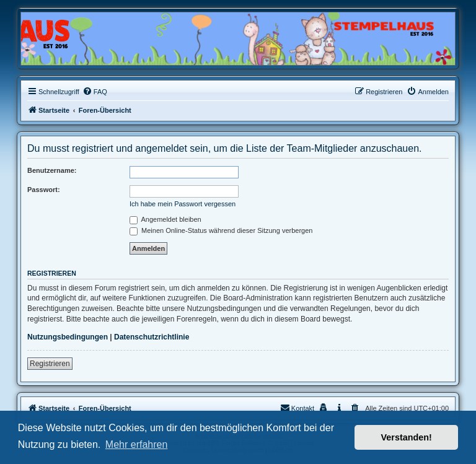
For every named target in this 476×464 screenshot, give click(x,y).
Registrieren (50, 364)
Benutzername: (52, 170)
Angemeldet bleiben (165, 219)
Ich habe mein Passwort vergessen (183, 204)
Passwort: (44, 190)
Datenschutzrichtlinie (152, 337)
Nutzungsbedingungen (68, 337)
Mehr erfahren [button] (137, 444)
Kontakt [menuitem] (297, 408)
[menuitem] (95, 92)
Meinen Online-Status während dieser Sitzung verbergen (221, 230)
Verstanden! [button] (407, 437)
